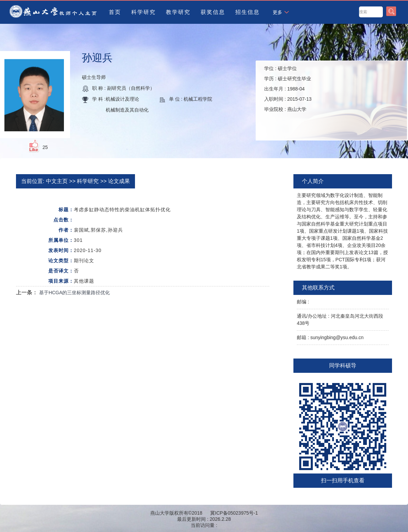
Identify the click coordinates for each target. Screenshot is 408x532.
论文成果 (119, 181)
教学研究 (178, 12)
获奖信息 (213, 12)
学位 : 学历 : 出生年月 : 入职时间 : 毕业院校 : (288, 89)
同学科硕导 (343, 365)
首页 (115, 12)
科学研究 (143, 12)
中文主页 (57, 181)
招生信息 (248, 12)
